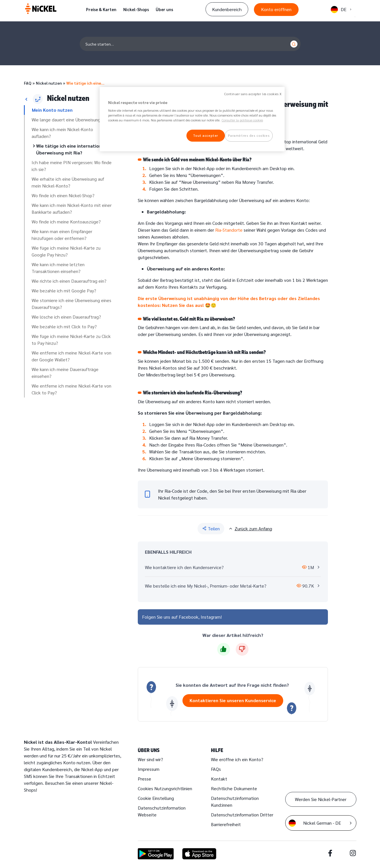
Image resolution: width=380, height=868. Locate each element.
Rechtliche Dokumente (234, 788)
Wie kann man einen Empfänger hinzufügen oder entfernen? (62, 235)
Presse (144, 779)
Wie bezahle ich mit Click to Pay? (64, 326)
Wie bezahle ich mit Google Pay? (64, 291)
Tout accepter (205, 136)
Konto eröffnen (276, 9)
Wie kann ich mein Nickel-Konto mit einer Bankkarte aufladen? (72, 208)
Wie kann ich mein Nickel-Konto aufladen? (62, 133)
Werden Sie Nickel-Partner (321, 799)
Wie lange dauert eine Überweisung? (67, 120)
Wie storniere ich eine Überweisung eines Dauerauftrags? (71, 304)
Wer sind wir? (150, 759)
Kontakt (219, 779)
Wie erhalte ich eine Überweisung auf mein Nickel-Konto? (68, 182)
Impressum (149, 769)
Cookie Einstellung (156, 798)
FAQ (28, 83)
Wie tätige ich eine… (85, 83)
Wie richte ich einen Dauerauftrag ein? (69, 281)
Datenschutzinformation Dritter (242, 815)
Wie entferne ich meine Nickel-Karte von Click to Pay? (71, 389)
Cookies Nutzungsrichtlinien (165, 788)
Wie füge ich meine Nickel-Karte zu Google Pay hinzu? (66, 251)
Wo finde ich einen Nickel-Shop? (63, 195)
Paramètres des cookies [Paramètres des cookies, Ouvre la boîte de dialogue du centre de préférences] (249, 136)
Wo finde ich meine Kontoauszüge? (66, 222)
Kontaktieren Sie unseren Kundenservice (233, 700)
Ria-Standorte (229, 230)
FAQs (216, 769)
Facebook (189, 617)
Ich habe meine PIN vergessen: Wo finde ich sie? (72, 166)
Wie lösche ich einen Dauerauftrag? (66, 317)
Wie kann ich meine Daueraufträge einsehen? (65, 373)
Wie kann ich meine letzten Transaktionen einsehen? (58, 268)
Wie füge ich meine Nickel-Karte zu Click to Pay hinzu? (71, 340)
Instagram (211, 617)
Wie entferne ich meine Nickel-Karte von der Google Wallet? (71, 356)
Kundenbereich (227, 9)
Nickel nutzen (49, 83)
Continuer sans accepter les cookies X (253, 94)
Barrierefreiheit (226, 824)
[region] (192, 119)
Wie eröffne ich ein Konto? (237, 759)
